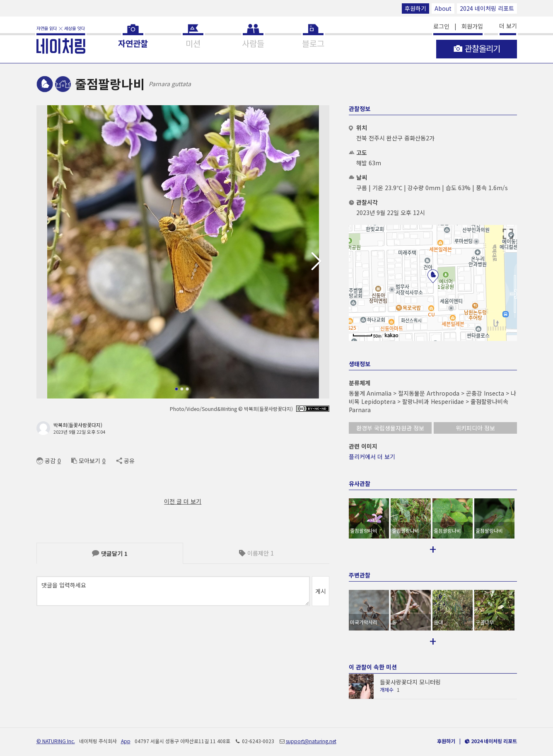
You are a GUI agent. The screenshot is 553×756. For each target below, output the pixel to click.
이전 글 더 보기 (183, 501)
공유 (125, 461)
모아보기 (86, 461)
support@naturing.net (311, 730)
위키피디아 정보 (475, 428)
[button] (320, 261)
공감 (46, 461)
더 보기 (508, 26)
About (443, 8)
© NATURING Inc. (56, 730)
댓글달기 (110, 553)
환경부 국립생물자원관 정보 (390, 428)
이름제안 (256, 553)
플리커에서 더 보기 (372, 456)
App (126, 730)
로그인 (441, 26)
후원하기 (415, 8)
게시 (321, 591)
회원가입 (472, 26)
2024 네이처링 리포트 (487, 8)
